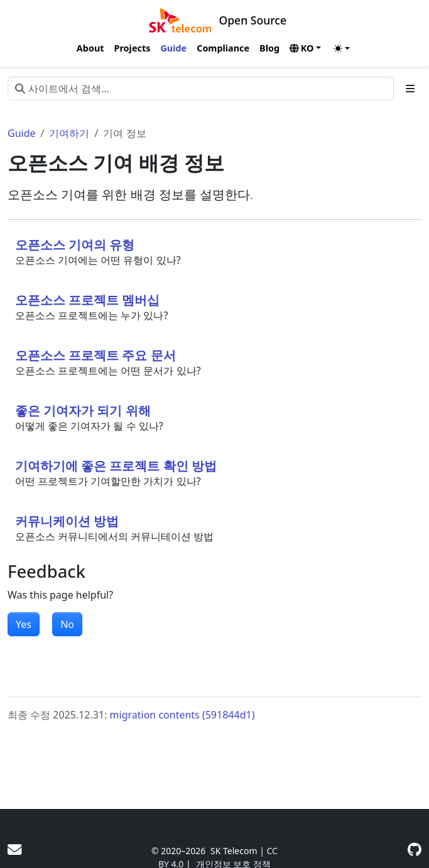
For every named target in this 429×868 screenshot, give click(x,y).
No (67, 624)
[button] (305, 48)
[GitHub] (415, 849)
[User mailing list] (14, 849)
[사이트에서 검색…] (201, 89)
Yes (24, 624)
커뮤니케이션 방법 (67, 521)
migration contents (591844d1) (182, 715)
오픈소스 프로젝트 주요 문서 (95, 355)
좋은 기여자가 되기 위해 (83, 410)
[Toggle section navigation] (410, 89)
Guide (22, 133)
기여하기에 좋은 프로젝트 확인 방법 (116, 466)
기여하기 (69, 133)
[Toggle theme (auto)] (342, 48)
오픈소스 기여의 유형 (75, 245)
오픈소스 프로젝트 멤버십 (87, 300)
